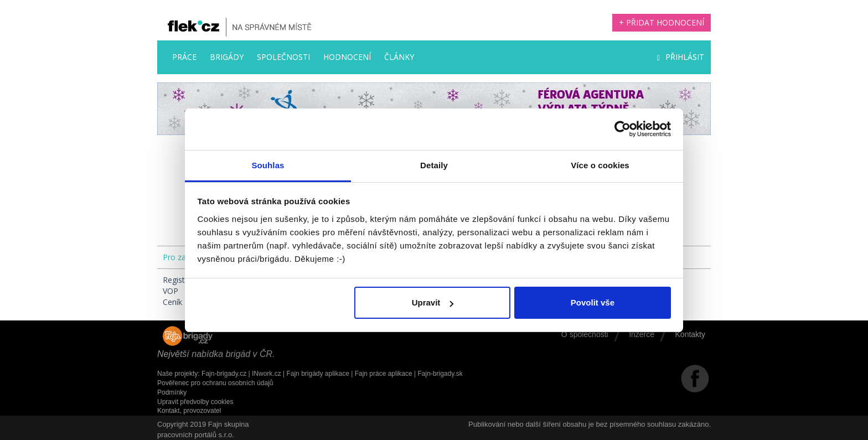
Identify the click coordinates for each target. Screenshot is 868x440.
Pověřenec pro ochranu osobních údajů (215, 383)
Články (399, 57)
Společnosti (283, 57)
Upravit (433, 302)
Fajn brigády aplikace (317, 374)
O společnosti (585, 334)
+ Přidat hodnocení (662, 22)
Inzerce (642, 334)
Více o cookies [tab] (600, 165)
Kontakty (690, 334)
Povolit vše (593, 302)
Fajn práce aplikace (384, 374)
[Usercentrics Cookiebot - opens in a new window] (622, 129)
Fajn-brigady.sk (440, 374)
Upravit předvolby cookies (195, 402)
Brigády (227, 57)
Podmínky (172, 392)
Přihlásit (681, 57)
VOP (170, 291)
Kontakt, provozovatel (189, 411)
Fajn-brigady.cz (224, 374)
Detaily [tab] (434, 165)
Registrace (182, 280)
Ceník (172, 302)
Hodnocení (347, 57)
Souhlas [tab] (268, 165)
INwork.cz (267, 374)
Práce (184, 57)
